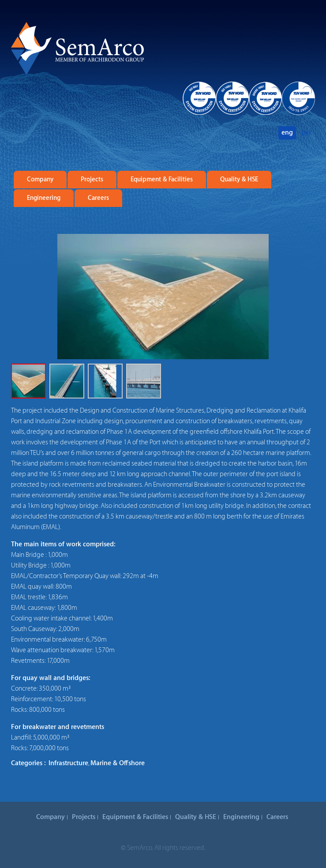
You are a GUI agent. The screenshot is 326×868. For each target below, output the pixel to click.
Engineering (44, 198)
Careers (98, 198)
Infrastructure (68, 763)
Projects (92, 180)
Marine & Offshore (118, 763)
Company (40, 180)
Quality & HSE (239, 180)
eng (287, 133)
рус (307, 133)
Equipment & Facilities (162, 180)
